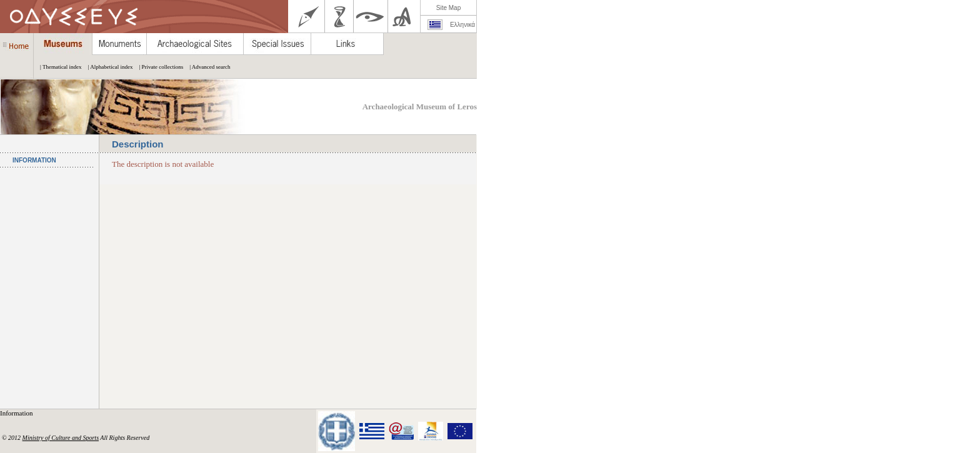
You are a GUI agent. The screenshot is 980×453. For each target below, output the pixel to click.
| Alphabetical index (107, 67)
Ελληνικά (462, 25)
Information (17, 413)
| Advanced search (207, 67)
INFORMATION (34, 160)
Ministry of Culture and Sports (61, 438)
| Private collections (158, 67)
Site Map (448, 8)
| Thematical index (58, 67)
